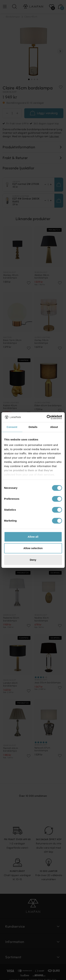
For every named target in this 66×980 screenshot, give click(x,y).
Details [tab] (33, 427)
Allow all (33, 537)
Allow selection (33, 548)
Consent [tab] (12, 427)
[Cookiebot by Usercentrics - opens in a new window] (47, 417)
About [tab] (54, 427)
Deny (33, 560)
